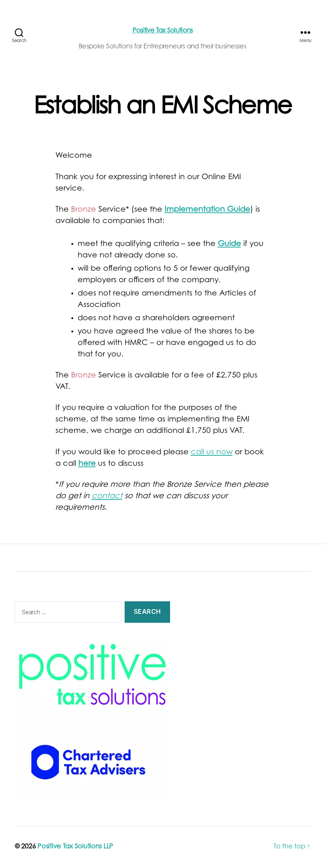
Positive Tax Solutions (163, 31)
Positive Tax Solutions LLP (75, 847)
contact (107, 497)
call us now (212, 453)
